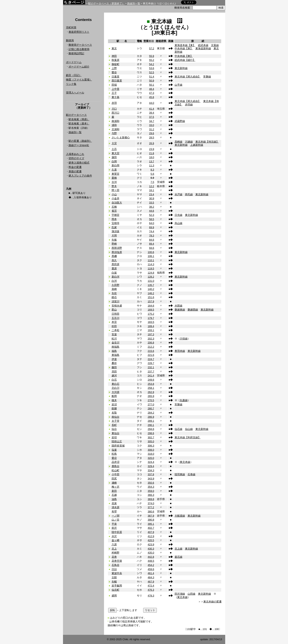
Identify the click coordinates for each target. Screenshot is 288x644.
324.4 (151, 462)
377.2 (151, 507)
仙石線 (178, 429)
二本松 (115, 330)
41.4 (152, 109)
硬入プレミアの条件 (80, 176)
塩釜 (114, 450)
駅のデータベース (76, 115)
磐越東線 (180, 310)
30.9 (152, 198)
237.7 (151, 372)
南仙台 (115, 417)
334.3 (151, 470)
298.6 (151, 433)
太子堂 (115, 421)
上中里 (115, 89)
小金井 (115, 198)
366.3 (151, 495)
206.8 (151, 343)
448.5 (151, 561)
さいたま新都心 (121, 137)
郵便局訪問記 (76, 53)
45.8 (152, 97)
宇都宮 (115, 215)
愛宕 (114, 458)
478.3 (151, 596)
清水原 (115, 507)
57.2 (152, 48)
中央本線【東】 (184, 48)
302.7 (151, 437)
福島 (114, 351)
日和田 (115, 314)
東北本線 (185, 462)
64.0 (152, 223)
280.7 (151, 408)
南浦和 (115, 121)
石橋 (114, 207)
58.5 (152, 219)
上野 (114, 68)
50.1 (152, 85)
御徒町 (115, 64)
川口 (114, 109)
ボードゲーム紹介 (79, 67)
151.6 (151, 297)
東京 (114, 48)
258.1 (151, 388)
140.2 (151, 289)
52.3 (152, 215)
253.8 (151, 384)
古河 (114, 182)
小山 (114, 194)
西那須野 (117, 248)
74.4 (152, 231)
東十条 (115, 97)
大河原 (115, 392)
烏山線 (178, 223)
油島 (114, 499)
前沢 (114, 528)
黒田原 (115, 264)
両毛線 (189, 194)
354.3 (151, 487)
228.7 (151, 363)
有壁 (114, 512)
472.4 (151, 586)
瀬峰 (114, 483)
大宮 (114, 143)
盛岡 (114, 596)
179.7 (151, 318)
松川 (114, 339)
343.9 (151, 479)
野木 (114, 186)
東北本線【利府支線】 (188, 437)
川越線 (189, 142)
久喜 (114, 170)
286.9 (151, 417)
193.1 (151, 330)
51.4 (152, 77)
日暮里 (115, 77)
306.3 (151, 446)
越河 (114, 376)
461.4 (151, 573)
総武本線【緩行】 (185, 60)
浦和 (114, 125)
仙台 (114, 429)
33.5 (152, 203)
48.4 (152, 89)
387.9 (151, 516)
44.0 (152, 103)
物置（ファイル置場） (79, 80)
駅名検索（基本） (79, 124)
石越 (114, 495)
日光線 (178, 215)
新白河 (115, 277)
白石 (114, 380)
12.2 (152, 186)
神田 (114, 56)
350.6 (151, 483)
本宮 (114, 322)
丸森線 (184, 400)
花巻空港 (117, 561)
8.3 (152, 170)
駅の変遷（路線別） (80, 141)
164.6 (151, 306)
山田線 (191, 594)
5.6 (152, 174)
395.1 (151, 524)
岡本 (114, 219)
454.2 (151, 565)
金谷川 (115, 343)
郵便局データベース (80, 45)
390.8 (151, 520)
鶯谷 (114, 72)
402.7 (151, 528)
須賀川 (115, 301)
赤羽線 (189, 105)
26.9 (152, 143)
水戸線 (178, 194)
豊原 (114, 268)
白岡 (114, 161)
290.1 (151, 425)
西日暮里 (117, 81)
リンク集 (71, 84)
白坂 (114, 273)
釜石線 (178, 557)
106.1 (151, 256)
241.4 (151, 376)
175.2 (151, 314)
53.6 (152, 68)
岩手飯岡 (117, 586)
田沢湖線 (180, 594)
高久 (114, 260)
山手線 (178, 85)
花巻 (114, 557)
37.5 (152, 117)
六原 (114, 544)
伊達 (114, 359)
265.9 (151, 396)
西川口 (115, 113)
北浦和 (115, 129)
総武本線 (203, 45)
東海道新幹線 (203, 48)
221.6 (151, 355)
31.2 (152, 129)
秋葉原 (115, 60)
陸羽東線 (180, 474)
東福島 (115, 355)
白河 (114, 281)
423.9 (151, 544)
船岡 (114, 396)
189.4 (151, 326)
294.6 (151, 429)
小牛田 (115, 474)
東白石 (115, 384)
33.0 (152, 125)
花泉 (114, 503)
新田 (114, 491)
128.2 (151, 277)
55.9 (152, 56)
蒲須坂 (115, 231)
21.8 (152, 153)
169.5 (151, 310)
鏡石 (114, 297)
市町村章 (71, 27)
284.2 (151, 413)
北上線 (178, 549)
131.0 (151, 281)
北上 (114, 549)
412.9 (151, 536)
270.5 (151, 400)
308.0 (151, 450)
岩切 (114, 437)
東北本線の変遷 (212, 602)
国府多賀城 (118, 446)
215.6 (151, 351)
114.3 (151, 264)
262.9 (151, 392)
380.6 (151, 512)
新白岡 (115, 165)
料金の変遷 (75, 167)
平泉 (114, 524)
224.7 (151, 359)
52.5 (152, 72)
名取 (114, 413)
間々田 (115, 190)
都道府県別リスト (79, 32)
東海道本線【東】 (185, 45)
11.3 (152, 165)
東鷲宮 (115, 174)
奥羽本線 (180, 351)
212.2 (151, 347)
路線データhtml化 (79, 145)
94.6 (152, 248)
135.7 (151, 285)
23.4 (152, 194)
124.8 (151, 273)
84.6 (152, 240)
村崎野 (115, 553)
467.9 (151, 582)
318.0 (151, 454)
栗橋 (114, 178)
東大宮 (115, 153)
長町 (114, 425)
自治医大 (117, 203)
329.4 (151, 466)
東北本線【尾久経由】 (188, 77)
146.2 (151, 293)
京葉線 (215, 45)
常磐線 (207, 77)
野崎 (114, 244)
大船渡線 (180, 516)
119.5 (151, 268)
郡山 (114, 310)
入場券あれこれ (75, 154)
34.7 (152, 121)
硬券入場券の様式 (79, 163)
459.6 (151, 569)
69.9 (152, 227)
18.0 (152, 157)
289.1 (151, 421)
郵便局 (70, 40)
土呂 (114, 149)
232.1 (151, 367)
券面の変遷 (75, 171)
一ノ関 (115, 516)
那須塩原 (117, 252)
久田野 (115, 285)
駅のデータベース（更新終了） (106, 3)
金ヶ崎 (115, 540)
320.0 (151, 458)
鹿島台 (115, 466)
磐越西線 (193, 310)
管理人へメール (75, 93)
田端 (114, 85)
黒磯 (114, 256)
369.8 (151, 499)
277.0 (151, 404)
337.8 (151, 474)
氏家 (114, 227)
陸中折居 (117, 532)
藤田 (114, 367)
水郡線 (178, 306)
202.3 (151, 339)
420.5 (151, 540)
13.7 (152, 161)
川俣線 (184, 339)
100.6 (151, 252)
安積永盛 (117, 306)
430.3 (151, 549)
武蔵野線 (180, 121)
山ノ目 (115, 520)
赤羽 (114, 103)
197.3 (151, 334)
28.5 (152, 137)
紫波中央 (117, 573)
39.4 (152, 113)
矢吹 (114, 293)
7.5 (152, 182)
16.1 (152, 190)
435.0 (151, 553)
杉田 (114, 326)
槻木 (114, 400)
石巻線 (191, 474)
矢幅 (114, 582)
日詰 (114, 569)
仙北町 (115, 590)
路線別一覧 (134, 3)
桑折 (114, 363)
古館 (114, 577)
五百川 (115, 318)
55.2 (152, 60)
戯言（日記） (74, 75)
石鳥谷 (115, 565)
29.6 (152, 133)
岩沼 (114, 404)
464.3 (151, 577)
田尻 (114, 479)
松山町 (115, 470)
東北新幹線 (181, 68)
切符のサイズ (76, 158)
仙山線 (189, 429)
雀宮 (114, 211)
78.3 (152, 236)
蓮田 (114, 157)
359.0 (151, 491)
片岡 (114, 236)
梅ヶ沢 (115, 487)
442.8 (151, 557)
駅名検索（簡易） (79, 119)
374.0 (151, 503)
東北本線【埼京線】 (207, 142)
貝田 (114, 372)
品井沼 (115, 462)
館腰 (114, 408)
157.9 (151, 301)
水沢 (114, 536)
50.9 (152, 81)
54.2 (152, 64)
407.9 (151, 532)
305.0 (151, 441)
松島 (114, 454)
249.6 (151, 380)
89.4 (152, 244)
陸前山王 (117, 441)
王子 (114, 93)
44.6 (152, 211)
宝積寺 (115, 223)
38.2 (152, 207)
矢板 (114, 240)
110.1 (151, 260)
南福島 (115, 347)
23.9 (152, 149)
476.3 (151, 590)
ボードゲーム (74, 62)
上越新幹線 (197, 145)
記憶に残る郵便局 (79, 49)
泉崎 (114, 289)
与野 (114, 133)
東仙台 (115, 433)
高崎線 (178, 142)
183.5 (151, 322)
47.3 (152, 93)
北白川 (115, 388)
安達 (114, 334)
